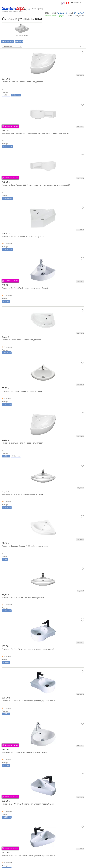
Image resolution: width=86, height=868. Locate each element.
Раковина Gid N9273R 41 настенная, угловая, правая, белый (28, 701)
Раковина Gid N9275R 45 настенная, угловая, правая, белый (28, 856)
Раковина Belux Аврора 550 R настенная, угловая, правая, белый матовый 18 (36, 185)
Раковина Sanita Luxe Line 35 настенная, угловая (23, 237)
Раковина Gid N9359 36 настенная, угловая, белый (24, 752)
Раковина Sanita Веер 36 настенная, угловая (21, 340)
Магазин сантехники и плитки (13, 11)
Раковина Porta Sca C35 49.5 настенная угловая (23, 598)
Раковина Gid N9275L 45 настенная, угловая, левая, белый (28, 804)
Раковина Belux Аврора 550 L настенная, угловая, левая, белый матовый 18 (35, 133)
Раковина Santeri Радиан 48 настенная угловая (23, 391)
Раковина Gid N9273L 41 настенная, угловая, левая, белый (28, 649)
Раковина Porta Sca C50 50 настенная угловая (22, 494)
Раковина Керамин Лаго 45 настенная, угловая (22, 443)
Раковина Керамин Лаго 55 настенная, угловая (22, 82)
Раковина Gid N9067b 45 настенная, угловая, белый (25, 288)
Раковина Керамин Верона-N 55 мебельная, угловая (25, 546)
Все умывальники (22, 35)
